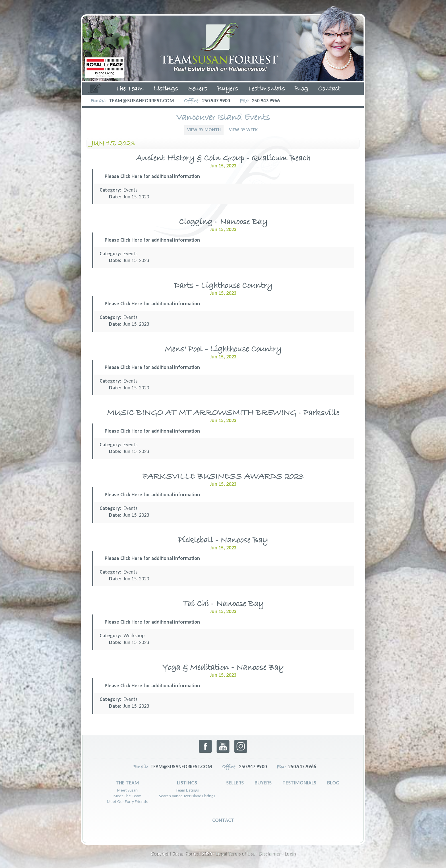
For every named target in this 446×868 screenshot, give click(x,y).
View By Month (204, 130)
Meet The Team (127, 796)
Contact (329, 89)
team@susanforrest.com (142, 101)
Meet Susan (127, 790)
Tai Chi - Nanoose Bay (223, 604)
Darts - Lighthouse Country (223, 286)
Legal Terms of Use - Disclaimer (248, 854)
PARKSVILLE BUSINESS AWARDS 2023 (223, 477)
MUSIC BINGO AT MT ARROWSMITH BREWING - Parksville (223, 413)
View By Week (243, 130)
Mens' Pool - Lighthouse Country (223, 349)
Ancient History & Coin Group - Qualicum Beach (223, 158)
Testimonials (266, 89)
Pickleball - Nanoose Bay (223, 540)
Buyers (227, 89)
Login (290, 854)
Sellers (197, 89)
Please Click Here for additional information (152, 176)
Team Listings (187, 790)
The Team (130, 89)
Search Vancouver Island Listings (187, 796)
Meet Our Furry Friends (127, 801)
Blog (301, 89)
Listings (166, 89)
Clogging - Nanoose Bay (223, 222)
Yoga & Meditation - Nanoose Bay (223, 668)
